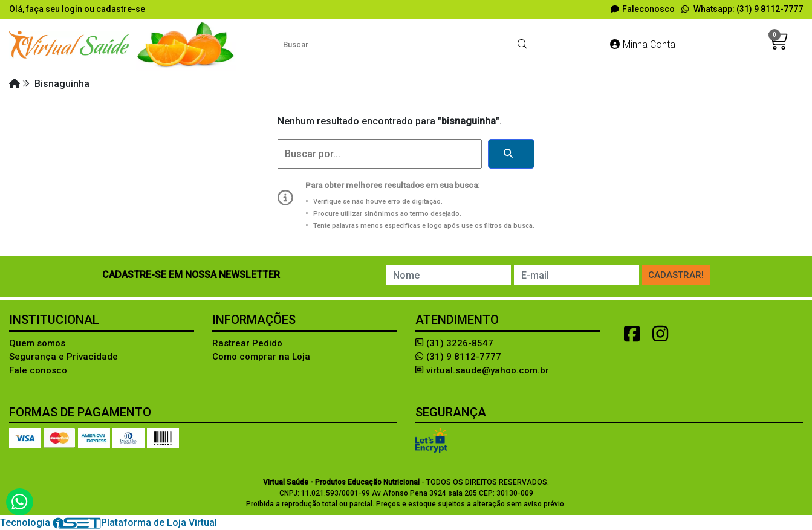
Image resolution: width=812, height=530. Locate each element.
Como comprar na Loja (261, 357)
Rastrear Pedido (247, 343)
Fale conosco (38, 370)
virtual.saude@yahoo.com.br (482, 370)
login (73, 9)
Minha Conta (643, 44)
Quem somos (37, 343)
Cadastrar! (676, 275)
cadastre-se (121, 9)
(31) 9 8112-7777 (458, 357)
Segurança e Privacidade (63, 357)
